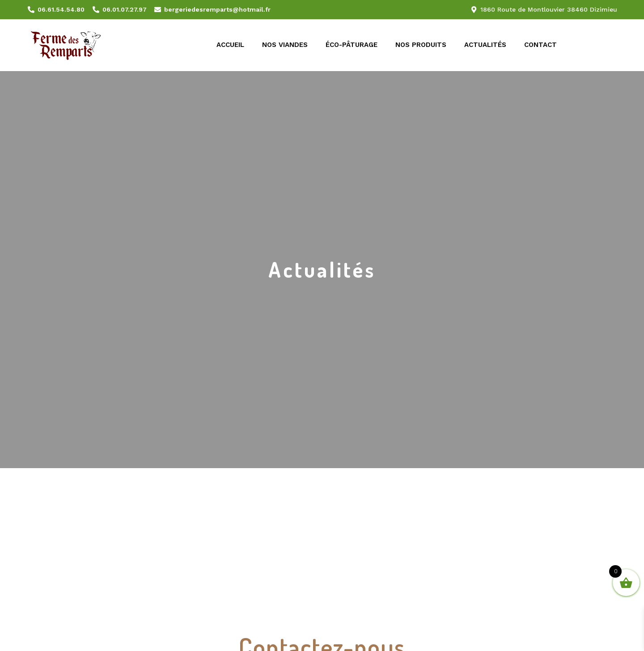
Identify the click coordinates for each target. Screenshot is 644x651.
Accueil (230, 45)
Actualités (485, 45)
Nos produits (421, 45)
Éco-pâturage (352, 45)
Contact (540, 45)
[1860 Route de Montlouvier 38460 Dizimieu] (322, 529)
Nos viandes (285, 45)
